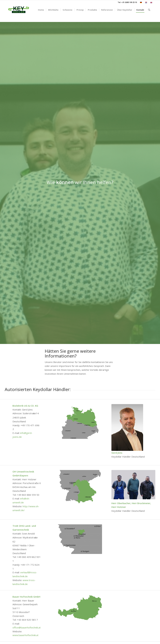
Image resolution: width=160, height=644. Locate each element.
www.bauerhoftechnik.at (25, 635)
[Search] (149, 10)
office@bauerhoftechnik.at (27, 627)
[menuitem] (141, 3)
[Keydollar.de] (19, 10)
